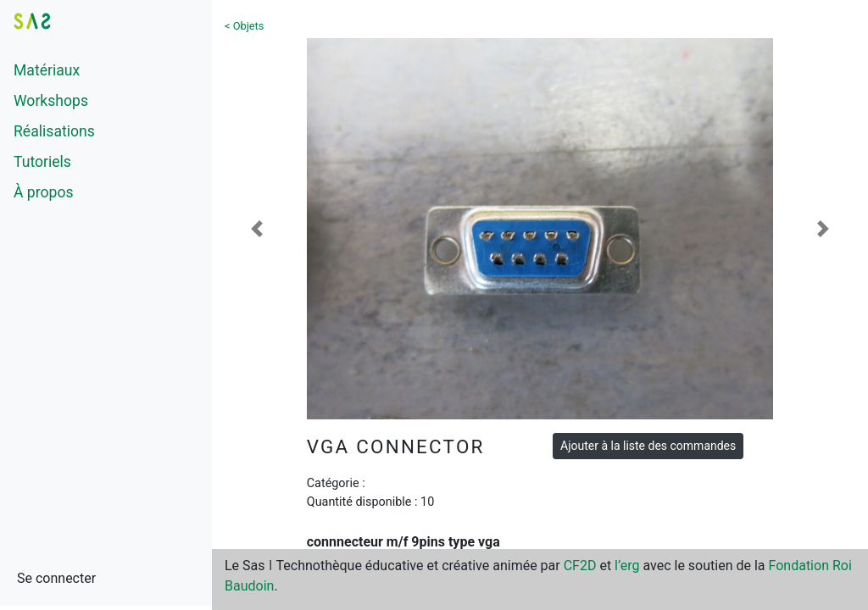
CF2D (580, 566)
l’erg (627, 566)
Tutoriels (42, 162)
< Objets (244, 26)
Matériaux (47, 70)
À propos (44, 192)
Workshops (51, 101)
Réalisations (54, 131)
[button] (257, 229)
